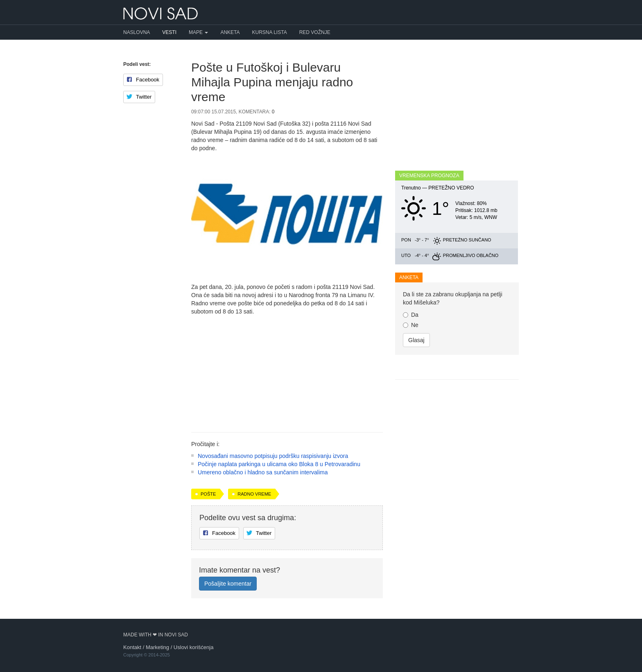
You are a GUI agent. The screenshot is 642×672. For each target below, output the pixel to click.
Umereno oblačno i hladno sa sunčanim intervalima (263, 472)
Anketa (230, 32)
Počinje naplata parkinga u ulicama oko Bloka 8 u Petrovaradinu (279, 464)
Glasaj (416, 340)
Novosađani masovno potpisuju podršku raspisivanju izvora (273, 456)
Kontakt (132, 647)
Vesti (169, 32)
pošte (208, 494)
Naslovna (137, 32)
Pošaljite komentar (228, 584)
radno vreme (254, 494)
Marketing (157, 647)
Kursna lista (270, 32)
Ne (411, 325)
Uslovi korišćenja (194, 647)
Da (411, 315)
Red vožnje (315, 32)
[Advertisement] (287, 371)
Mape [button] (198, 32)
